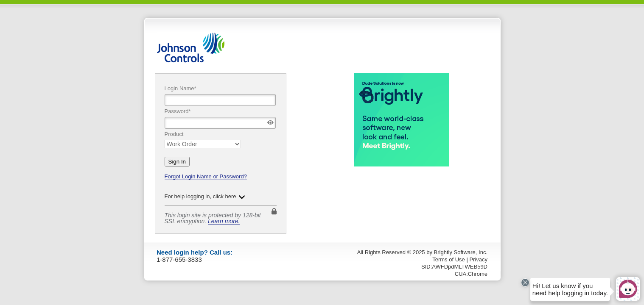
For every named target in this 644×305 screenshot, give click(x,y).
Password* (178, 111)
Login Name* (181, 88)
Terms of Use (449, 259)
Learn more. (224, 221)
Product (174, 134)
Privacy (478, 259)
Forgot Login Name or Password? (206, 176)
